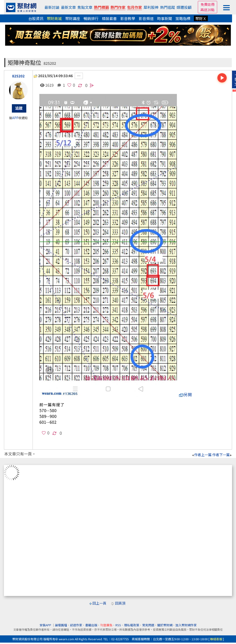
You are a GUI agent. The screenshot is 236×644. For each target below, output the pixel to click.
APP (15, 118)
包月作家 (135, 7)
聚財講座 (73, 18)
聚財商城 (54, 18)
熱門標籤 (101, 7)
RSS (118, 625)
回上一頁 (99, 603)
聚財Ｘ (201, 18)
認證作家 (76, 625)
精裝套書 (109, 18)
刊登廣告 (106, 625)
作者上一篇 (202, 455)
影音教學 (128, 18)
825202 (50, 63)
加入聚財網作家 (186, 625)
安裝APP (46, 625)
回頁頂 (120, 603)
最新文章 (68, 7)
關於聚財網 (165, 625)
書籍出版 (91, 625)
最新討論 (52, 7)
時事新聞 (165, 18)
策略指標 (183, 18)
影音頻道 (146, 18)
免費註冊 (208, 4)
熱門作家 (118, 7)
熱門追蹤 (168, 7)
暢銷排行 (91, 18)
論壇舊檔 (61, 625)
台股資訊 (36, 18)
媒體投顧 (184, 7)
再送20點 (207, 10)
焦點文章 (85, 7)
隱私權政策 (132, 625)
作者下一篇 (222, 455)
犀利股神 (151, 7)
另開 (185, 394)
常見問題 (148, 625)
